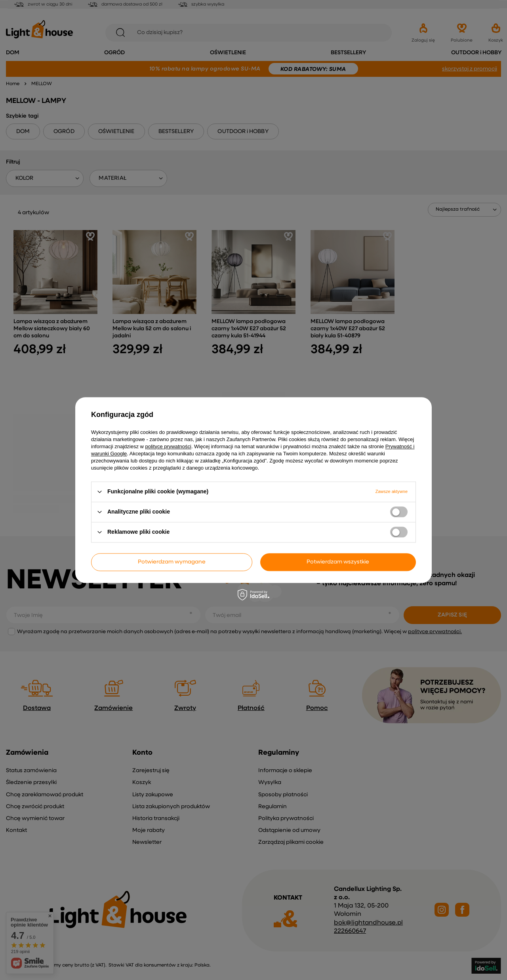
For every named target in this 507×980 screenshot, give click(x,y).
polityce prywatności (168, 446)
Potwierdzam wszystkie (338, 562)
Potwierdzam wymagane (172, 562)
